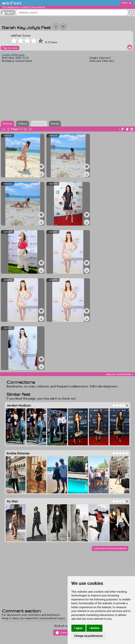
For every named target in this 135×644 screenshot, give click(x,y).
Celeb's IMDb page (13, 55)
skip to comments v (119, 374)
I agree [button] (78, 628)
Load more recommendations (110, 548)
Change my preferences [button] (89, 636)
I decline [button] (94, 628)
